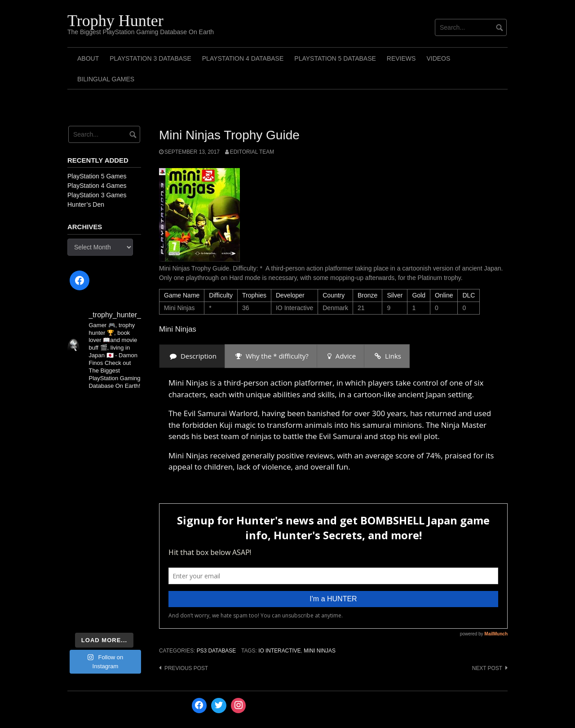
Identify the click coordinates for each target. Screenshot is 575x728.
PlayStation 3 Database (150, 58)
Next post (487, 668)
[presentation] (192, 356)
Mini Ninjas (320, 651)
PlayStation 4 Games (97, 186)
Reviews (401, 58)
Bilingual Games (106, 79)
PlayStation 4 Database (243, 58)
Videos (438, 58)
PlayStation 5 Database (335, 58)
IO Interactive (279, 651)
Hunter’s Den (86, 204)
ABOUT (88, 58)
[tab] (192, 356)
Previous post (186, 668)
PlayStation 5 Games (97, 176)
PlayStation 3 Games (97, 195)
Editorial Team (252, 152)
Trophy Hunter (115, 21)
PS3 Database (216, 651)
